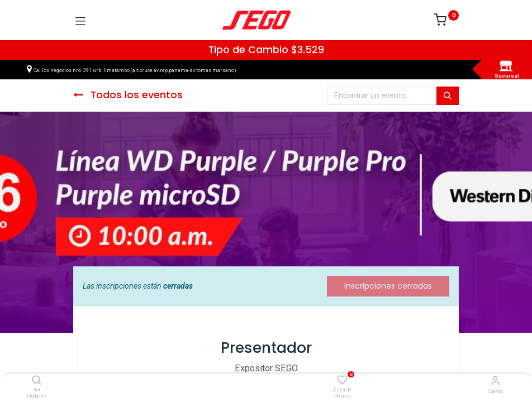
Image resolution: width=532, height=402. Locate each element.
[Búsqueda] (448, 96)
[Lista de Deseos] (342, 380)
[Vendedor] (495, 381)
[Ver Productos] (37, 381)
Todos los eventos (128, 95)
